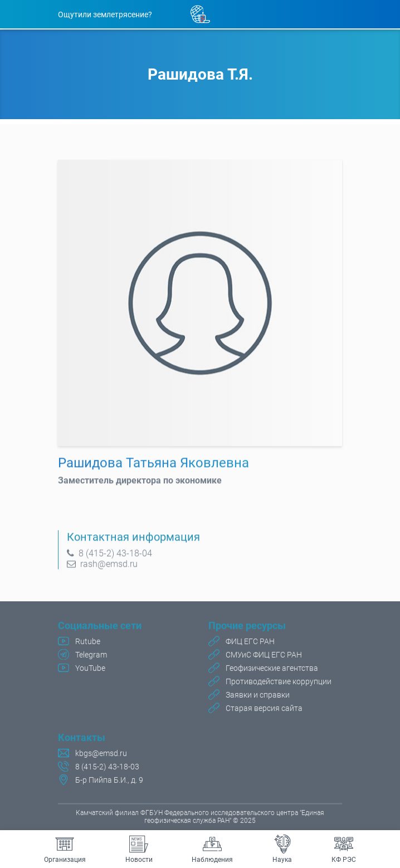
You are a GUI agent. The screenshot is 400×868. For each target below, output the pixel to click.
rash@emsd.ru (108, 567)
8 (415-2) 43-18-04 (114, 556)
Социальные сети (100, 627)
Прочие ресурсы (247, 627)
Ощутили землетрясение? (105, 14)
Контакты (82, 739)
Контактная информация (133, 540)
